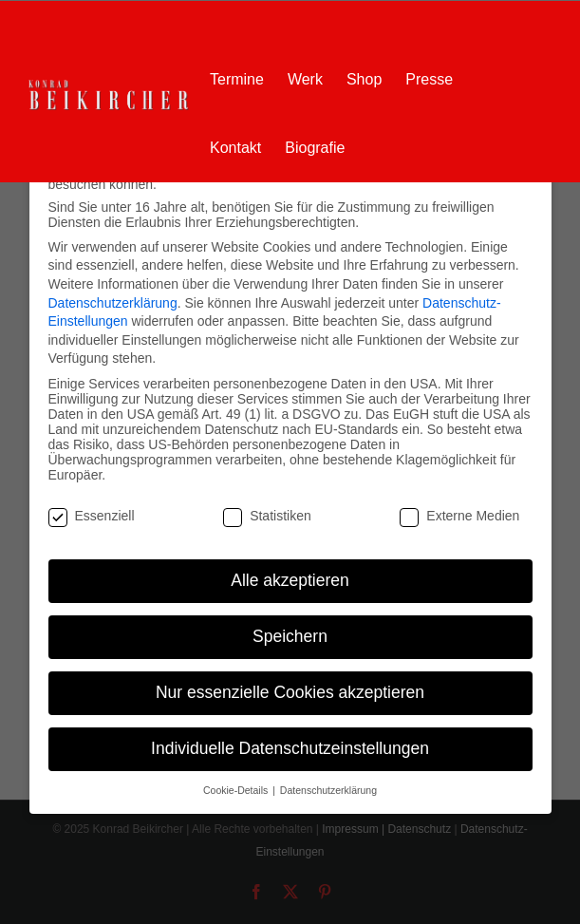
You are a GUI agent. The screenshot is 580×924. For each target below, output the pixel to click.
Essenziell (92, 516)
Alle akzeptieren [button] (290, 580)
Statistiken (267, 516)
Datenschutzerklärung (113, 303)
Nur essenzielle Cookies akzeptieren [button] (290, 692)
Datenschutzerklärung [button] (328, 790)
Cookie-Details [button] (237, 790)
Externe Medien (459, 516)
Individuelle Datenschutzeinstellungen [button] (290, 748)
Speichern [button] (290, 636)
